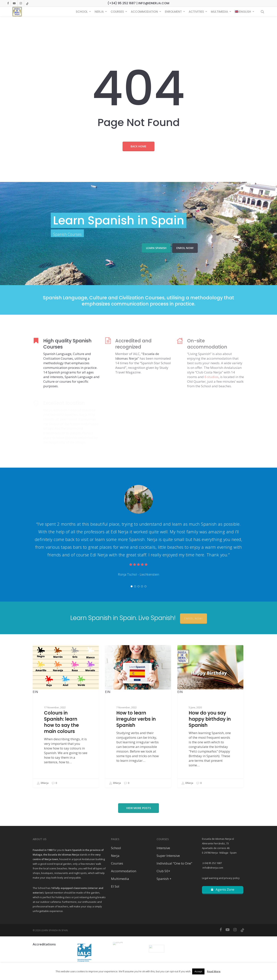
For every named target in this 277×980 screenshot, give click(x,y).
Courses (117, 863)
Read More (214, 971)
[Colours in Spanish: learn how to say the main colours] (66, 716)
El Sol (115, 886)
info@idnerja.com (213, 868)
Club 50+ (163, 871)
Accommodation (124, 871)
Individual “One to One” (174, 863)
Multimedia (120, 879)
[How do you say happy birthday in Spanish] (210, 716)
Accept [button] (198, 971)
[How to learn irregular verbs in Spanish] (138, 716)
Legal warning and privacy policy (221, 878)
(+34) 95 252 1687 (212, 863)
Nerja (115, 856)
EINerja (43, 783)
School (116, 848)
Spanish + (164, 879)
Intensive (163, 848)
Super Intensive (168, 856)
